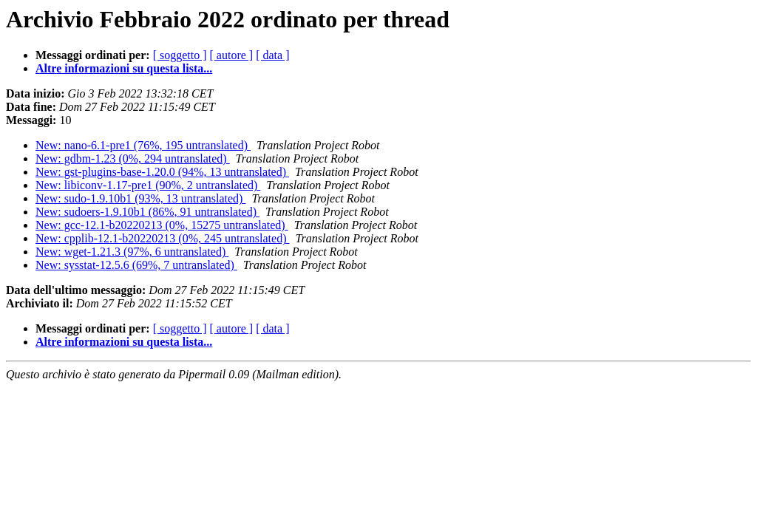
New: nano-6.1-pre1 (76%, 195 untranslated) (143, 145)
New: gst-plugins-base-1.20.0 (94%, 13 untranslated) (162, 172)
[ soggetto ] (180, 55)
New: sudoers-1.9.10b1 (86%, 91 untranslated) (147, 212)
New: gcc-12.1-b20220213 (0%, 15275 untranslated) (162, 225)
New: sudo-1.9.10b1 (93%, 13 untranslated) (140, 198)
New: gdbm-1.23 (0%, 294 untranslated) (133, 158)
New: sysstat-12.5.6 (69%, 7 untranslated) (136, 265)
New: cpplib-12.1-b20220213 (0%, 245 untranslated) (162, 238)
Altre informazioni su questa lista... (124, 68)
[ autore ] (232, 55)
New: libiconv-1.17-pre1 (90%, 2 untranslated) (148, 185)
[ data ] (272, 55)
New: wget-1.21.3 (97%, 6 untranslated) (132, 252)
